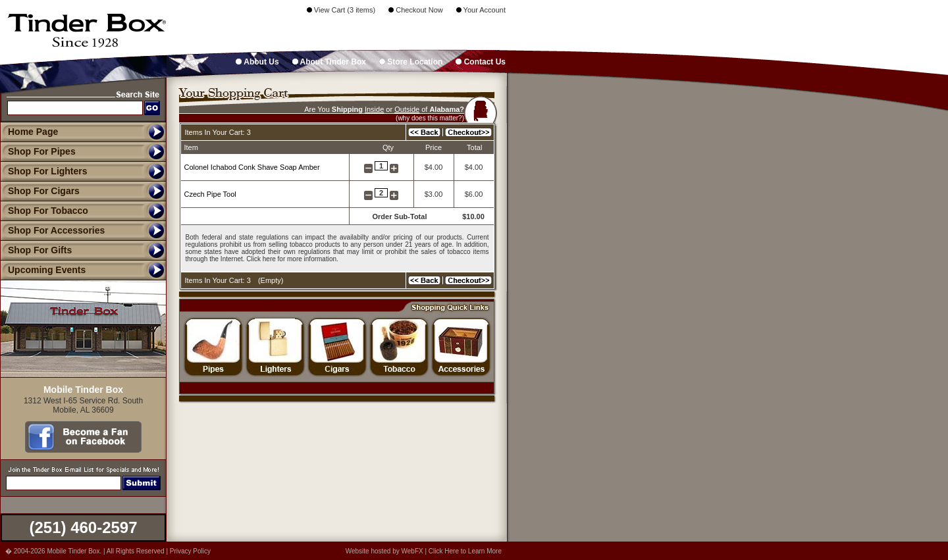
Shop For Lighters (44, 171)
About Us (257, 62)
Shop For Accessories (52, 230)
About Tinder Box (329, 62)
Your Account (481, 10)
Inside (374, 109)
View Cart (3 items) (341, 10)
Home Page (33, 132)
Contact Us (481, 62)
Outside (407, 109)
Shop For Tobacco (44, 211)
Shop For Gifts (36, 250)
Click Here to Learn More (465, 551)
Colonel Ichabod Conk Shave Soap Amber (252, 167)
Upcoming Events (43, 270)
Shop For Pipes (38, 151)
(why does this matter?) (430, 118)
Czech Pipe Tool (210, 194)
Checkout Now (416, 10)
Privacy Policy (190, 551)
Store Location (411, 62)
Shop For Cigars (40, 191)
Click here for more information (291, 259)
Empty (271, 280)
